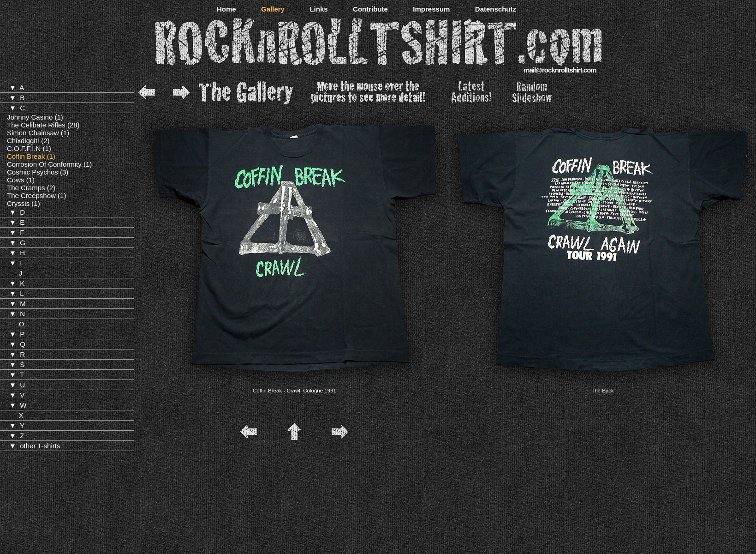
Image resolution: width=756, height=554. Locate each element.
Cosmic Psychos (33, 172)
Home (226, 9)
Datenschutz (496, 9)
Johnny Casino (30, 117)
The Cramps (26, 188)
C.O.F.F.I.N (24, 148)
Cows (16, 180)
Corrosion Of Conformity (44, 164)
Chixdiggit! (23, 141)
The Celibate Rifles (36, 125)
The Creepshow (31, 196)
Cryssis (18, 203)
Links (318, 9)
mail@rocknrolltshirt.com (560, 70)
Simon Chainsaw (33, 133)
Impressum (431, 9)
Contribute (370, 9)
